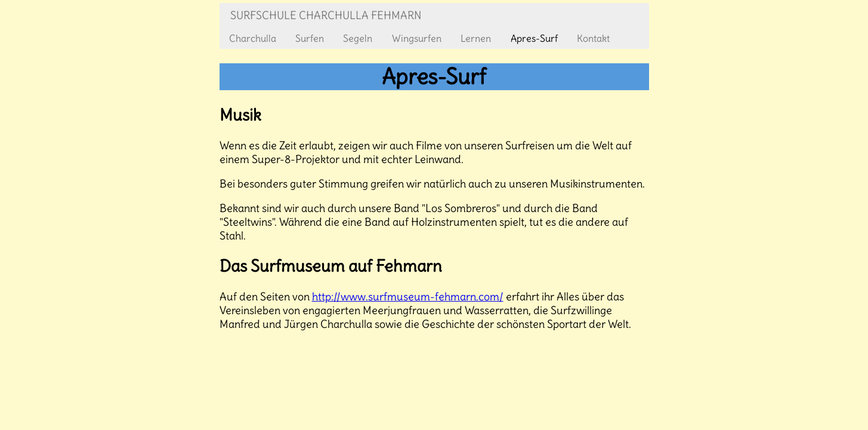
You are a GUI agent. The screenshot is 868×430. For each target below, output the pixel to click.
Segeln (358, 38)
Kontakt (593, 38)
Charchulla (253, 38)
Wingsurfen (417, 38)
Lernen (476, 38)
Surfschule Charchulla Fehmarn (326, 15)
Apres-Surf (534, 38)
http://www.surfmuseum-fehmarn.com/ (408, 297)
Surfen (310, 38)
